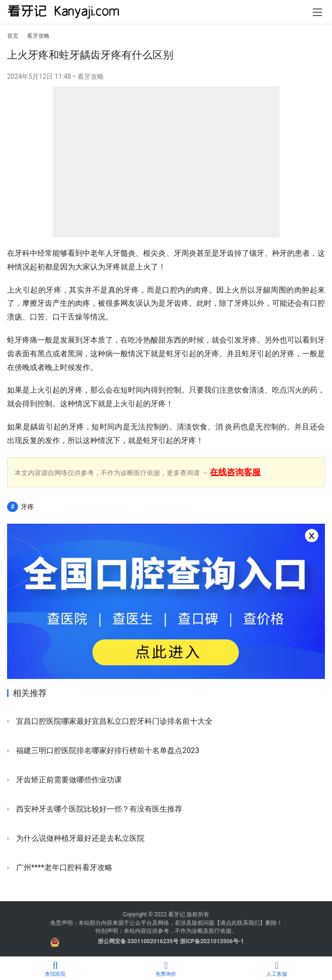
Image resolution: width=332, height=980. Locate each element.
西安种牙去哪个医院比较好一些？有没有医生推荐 (98, 809)
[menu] (317, 12)
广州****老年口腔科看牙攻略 (63, 867)
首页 (13, 36)
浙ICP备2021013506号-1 (212, 941)
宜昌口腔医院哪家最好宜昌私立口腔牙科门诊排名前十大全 (113, 721)
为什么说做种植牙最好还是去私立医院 (79, 838)
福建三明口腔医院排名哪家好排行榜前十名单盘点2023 (107, 750)
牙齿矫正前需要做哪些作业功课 (68, 780)
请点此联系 (234, 923)
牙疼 (27, 507)
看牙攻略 (91, 76)
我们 (254, 923)
